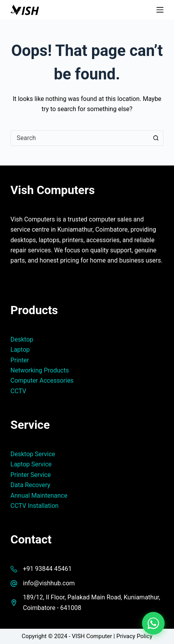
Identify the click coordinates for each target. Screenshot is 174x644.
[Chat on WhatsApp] (153, 623)
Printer (20, 360)
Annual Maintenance (39, 496)
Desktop (22, 339)
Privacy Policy (134, 636)
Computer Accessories (42, 380)
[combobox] (80, 138)
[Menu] (160, 10)
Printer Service (31, 475)
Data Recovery (30, 485)
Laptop (20, 350)
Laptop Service (31, 464)
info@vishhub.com (49, 583)
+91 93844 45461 (47, 569)
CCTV (18, 391)
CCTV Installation (35, 506)
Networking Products (40, 370)
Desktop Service (33, 454)
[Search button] (156, 138)
